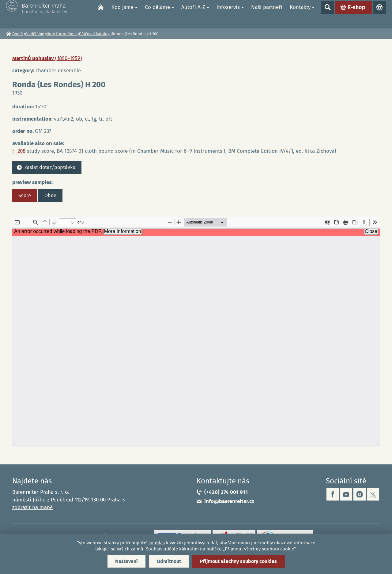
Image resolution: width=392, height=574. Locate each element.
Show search (328, 14)
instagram (360, 494)
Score (25, 195)
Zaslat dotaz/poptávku (50, 167)
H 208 (19, 151)
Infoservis (228, 14)
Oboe (50, 195)
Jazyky (379, 14)
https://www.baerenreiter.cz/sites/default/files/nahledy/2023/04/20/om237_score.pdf (196, 332)
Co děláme (157, 14)
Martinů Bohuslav (47, 58)
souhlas (157, 543)
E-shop (357, 14)
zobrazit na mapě (32, 507)
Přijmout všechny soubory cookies (238, 561)
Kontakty (300, 14)
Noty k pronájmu (62, 34)
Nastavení (126, 561)
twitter (373, 494)
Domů (101, 14)
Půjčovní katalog (94, 34)
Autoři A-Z (193, 14)
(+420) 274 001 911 (226, 492)
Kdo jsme (123, 14)
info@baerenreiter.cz (229, 501)
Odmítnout (169, 561)
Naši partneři (267, 14)
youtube (346, 494)
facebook (333, 494)
